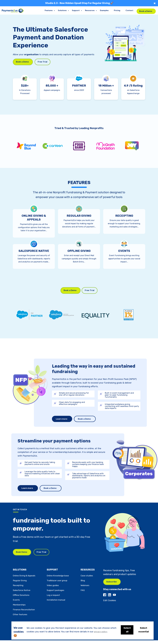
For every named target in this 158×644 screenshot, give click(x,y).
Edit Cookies (110, 605)
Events (17, 604)
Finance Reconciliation (24, 613)
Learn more (62, 422)
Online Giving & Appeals (25, 579)
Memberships (20, 608)
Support (77, 10)
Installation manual (56, 604)
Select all (126, 630)
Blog (83, 584)
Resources (90, 10)
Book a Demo (146, 10)
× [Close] (155, 3)
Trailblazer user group (58, 584)
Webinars (85, 589)
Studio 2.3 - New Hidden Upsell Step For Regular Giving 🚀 (79, 3)
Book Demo (22, 556)
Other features (21, 618)
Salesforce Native (22, 594)
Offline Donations (22, 599)
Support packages (56, 594)
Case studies (87, 579)
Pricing (117, 10)
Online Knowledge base (59, 579)
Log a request (54, 599)
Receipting (18, 589)
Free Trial (44, 62)
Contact (130, 10)
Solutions (63, 10)
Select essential (143, 630)
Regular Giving (20, 584)
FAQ (83, 594)
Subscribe (112, 586)
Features (50, 10)
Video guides (53, 589)
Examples (105, 10)
